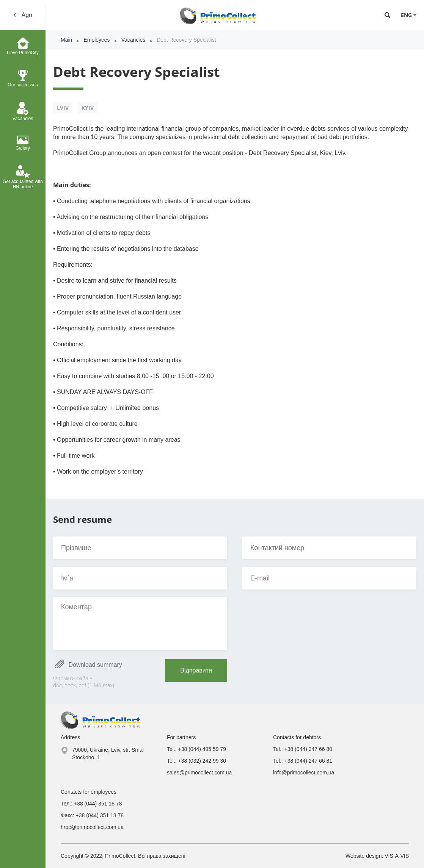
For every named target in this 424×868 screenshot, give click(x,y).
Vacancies (133, 40)
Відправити (196, 670)
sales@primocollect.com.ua (199, 773)
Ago (26, 15)
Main (66, 40)
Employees (97, 40)
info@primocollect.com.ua (304, 773)
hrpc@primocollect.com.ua (92, 827)
